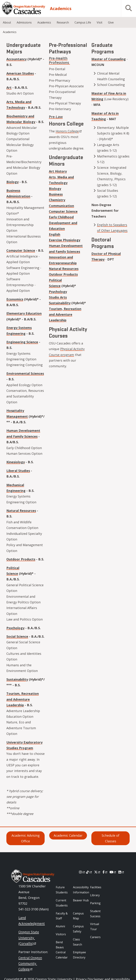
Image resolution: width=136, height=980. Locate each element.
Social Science (17, 636)
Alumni (60, 926)
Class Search (77, 942)
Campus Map (78, 916)
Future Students (62, 890)
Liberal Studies (18, 471)
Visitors (61, 934)
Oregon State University (29, 938)
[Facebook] (105, 872)
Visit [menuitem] (100, 22)
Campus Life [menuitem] (83, 22)
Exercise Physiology (65, 240)
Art (9, 87)
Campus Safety (78, 929)
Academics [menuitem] (44, 22)
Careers (95, 937)
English (55, 234)
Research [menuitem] (63, 22)
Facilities (96, 887)
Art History (58, 171)
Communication (61, 206)
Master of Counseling (109, 59)
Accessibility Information (81, 890)
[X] (97, 872)
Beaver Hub (81, 900)
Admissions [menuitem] (24, 22)
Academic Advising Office (26, 838)
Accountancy (16, 59)
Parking (95, 903)
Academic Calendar (68, 835)
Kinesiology (16, 462)
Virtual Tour (95, 927)
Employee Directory (79, 955)
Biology (12, 182)
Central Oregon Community (30, 963)
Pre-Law (56, 117)
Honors (69, 131)
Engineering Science (22, 342)
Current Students (62, 903)
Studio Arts (58, 297)
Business (56, 194)
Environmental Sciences (25, 373)
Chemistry (57, 200)
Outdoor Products (21, 559)
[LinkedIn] (121, 872)
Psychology (15, 628)
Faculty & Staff (62, 916)
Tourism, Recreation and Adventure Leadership (23, 699)
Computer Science (21, 250)
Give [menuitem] (111, 22)
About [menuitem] (7, 22)
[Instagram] (82, 872)
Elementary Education (24, 313)
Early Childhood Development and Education (63, 223)
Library (95, 895)
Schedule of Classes (110, 838)
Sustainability (17, 679)
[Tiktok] (89, 872)
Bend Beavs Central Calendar (62, 950)
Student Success (95, 914)
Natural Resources (21, 511)
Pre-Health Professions (59, 60)
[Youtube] (113, 872)
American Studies (20, 73)
